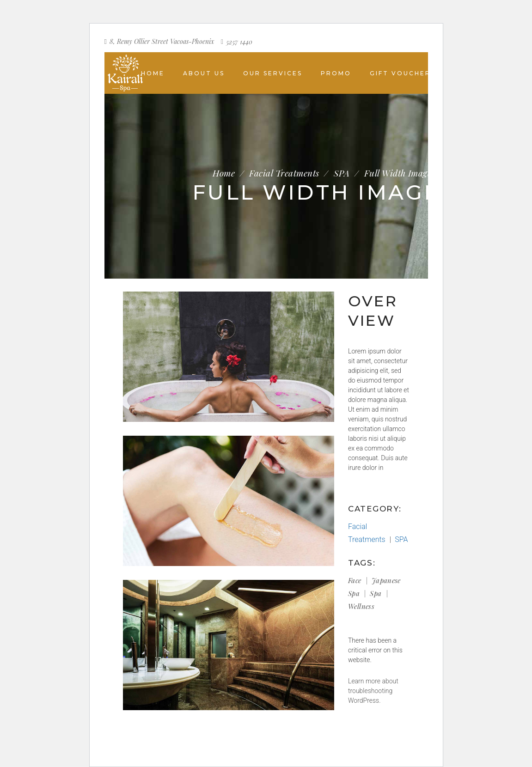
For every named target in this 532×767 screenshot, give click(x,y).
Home (224, 173)
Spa (376, 593)
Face (355, 580)
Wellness (361, 606)
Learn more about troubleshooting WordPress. (373, 691)
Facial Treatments (284, 173)
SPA (342, 173)
